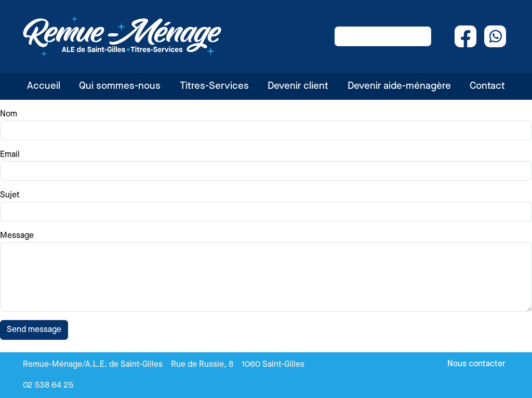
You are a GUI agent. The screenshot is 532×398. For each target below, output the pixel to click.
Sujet (10, 195)
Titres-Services (214, 86)
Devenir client (298, 86)
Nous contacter (476, 364)
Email (10, 155)
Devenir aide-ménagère (399, 86)
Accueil (44, 86)
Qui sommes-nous (120, 86)
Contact (487, 86)
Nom (9, 114)
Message (17, 236)
